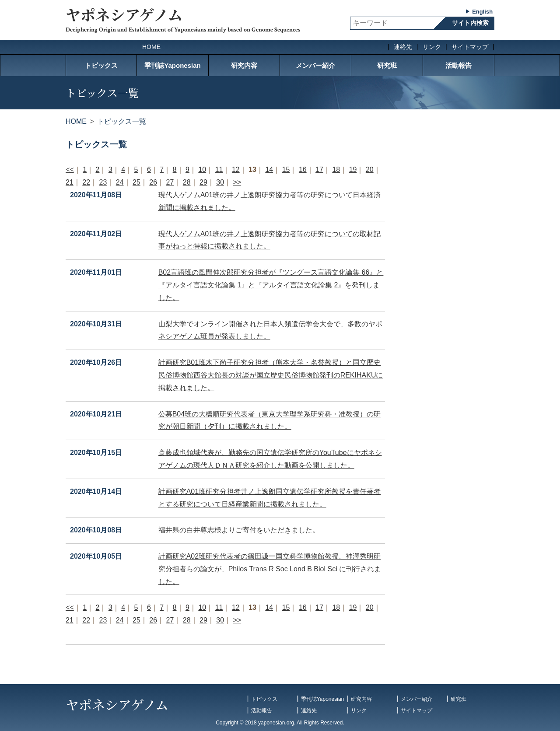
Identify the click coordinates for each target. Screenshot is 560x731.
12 (236, 170)
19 (353, 170)
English (482, 12)
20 (370, 170)
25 (136, 182)
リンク (432, 47)
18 (336, 170)
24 (120, 182)
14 (269, 170)
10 (202, 170)
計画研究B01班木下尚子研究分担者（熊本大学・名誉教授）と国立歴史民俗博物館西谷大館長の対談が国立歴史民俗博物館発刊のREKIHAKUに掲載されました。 (271, 375)
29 (203, 182)
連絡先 (403, 47)
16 (303, 170)
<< (70, 170)
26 (153, 182)
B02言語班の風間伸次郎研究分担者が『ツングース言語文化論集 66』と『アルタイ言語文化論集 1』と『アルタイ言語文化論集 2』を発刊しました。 (271, 285)
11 (219, 170)
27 (170, 182)
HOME (151, 47)
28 (187, 182)
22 (86, 182)
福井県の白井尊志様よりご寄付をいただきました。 (239, 530)
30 (220, 182)
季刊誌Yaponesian (172, 65)
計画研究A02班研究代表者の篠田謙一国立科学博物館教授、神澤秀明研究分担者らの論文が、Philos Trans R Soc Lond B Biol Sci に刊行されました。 (270, 569)
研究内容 (244, 65)
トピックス (101, 65)
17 (319, 170)
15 (286, 170)
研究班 (387, 65)
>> (237, 182)
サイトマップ (470, 47)
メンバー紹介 (315, 65)
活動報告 (458, 65)
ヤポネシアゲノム (124, 14)
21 (70, 182)
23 (103, 182)
